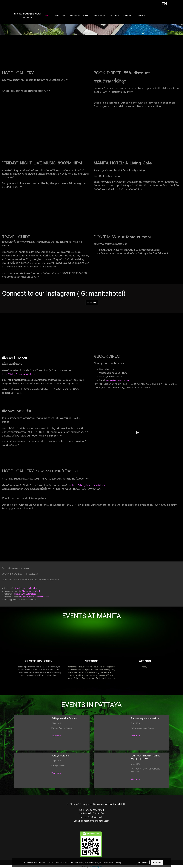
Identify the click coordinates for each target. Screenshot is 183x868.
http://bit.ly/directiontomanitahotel (34, 597)
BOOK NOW (100, 15)
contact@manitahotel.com (118, 380)
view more (92, 302)
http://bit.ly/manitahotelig (25, 594)
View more (56, 736)
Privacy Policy (99, 862)
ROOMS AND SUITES (80, 15)
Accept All (157, 862)
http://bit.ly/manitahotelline (19, 374)
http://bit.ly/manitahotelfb (29, 591)
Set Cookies (143, 862)
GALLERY (114, 15)
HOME (48, 15)
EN (161, 4)
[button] (150, 15)
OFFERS (127, 15)
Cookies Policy (115, 862)
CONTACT (140, 15)
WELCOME (60, 15)
